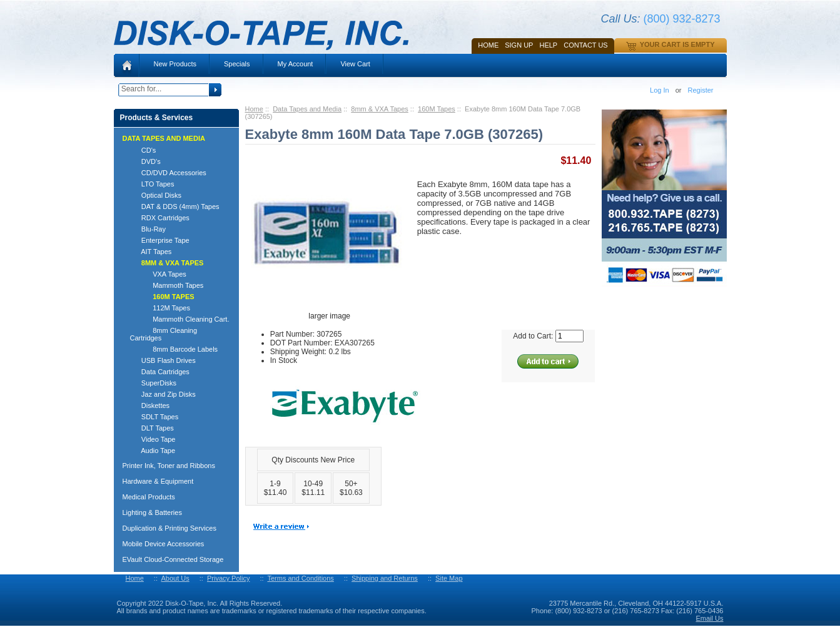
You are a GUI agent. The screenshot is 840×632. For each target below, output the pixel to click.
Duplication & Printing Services (170, 528)
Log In (660, 90)
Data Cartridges (160, 372)
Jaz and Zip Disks (163, 394)
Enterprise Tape (160, 240)
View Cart (355, 64)
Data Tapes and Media (307, 109)
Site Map (449, 578)
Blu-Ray (148, 229)
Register (701, 90)
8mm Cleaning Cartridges (164, 334)
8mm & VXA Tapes (380, 109)
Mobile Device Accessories (164, 544)
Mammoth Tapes (167, 285)
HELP (548, 45)
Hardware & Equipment (158, 481)
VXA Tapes (158, 274)
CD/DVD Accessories (168, 173)
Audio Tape (153, 451)
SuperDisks (154, 383)
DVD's (145, 161)
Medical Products (149, 497)
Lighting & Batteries (152, 512)
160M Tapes (437, 109)
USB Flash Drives (163, 360)
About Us (175, 578)
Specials (237, 64)
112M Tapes (160, 308)
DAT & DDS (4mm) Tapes (175, 206)
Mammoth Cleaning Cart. (180, 319)
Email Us (709, 618)
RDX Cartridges (160, 218)
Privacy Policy (228, 578)
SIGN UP (519, 45)
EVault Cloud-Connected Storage (173, 559)
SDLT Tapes (154, 417)
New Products (175, 64)
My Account (296, 64)
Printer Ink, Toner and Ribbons (169, 466)
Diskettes (150, 405)
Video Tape (153, 439)
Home (488, 45)
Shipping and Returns (385, 578)
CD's (143, 150)
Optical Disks (156, 195)
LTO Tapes (152, 184)
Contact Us (586, 45)
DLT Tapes (152, 428)
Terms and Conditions (300, 578)
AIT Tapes (151, 252)
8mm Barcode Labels (174, 349)
